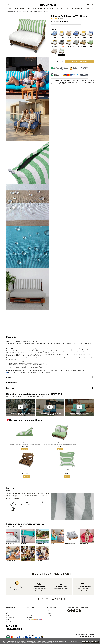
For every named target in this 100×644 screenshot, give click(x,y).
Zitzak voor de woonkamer (11, 564)
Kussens (24, 546)
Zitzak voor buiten (27, 565)
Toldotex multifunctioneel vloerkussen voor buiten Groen (60, 447)
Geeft (8, 622)
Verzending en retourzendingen (14, 612)
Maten (9, 379)
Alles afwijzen (94, 641)
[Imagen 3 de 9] (43, 538)
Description (12, 339)
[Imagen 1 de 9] (13, 538)
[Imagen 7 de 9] (13, 555)
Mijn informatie (51, 616)
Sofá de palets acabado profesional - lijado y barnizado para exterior (26, 475)
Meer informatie (17, 593)
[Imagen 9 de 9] (43, 555)
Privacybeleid (30, 618)
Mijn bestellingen (51, 614)
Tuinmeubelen (40, 546)
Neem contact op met (32, 614)
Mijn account (50, 612)
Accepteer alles (83, 641)
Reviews (60, 21)
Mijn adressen (51, 618)
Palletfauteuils (70, 546)
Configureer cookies (54, 642)
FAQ (7, 616)
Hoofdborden (10, 546)
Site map (8, 624)
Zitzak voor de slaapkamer (40, 564)
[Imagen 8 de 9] (28, 556)
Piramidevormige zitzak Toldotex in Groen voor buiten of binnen (25, 447)
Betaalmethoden (10, 620)
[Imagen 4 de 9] (57, 538)
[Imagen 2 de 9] (28, 538)
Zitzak (53, 546)
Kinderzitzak (84, 546)
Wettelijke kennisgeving (32, 616)
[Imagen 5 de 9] (72, 538)
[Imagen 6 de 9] (87, 538)
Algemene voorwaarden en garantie (15, 614)
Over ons (29, 612)
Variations (54, 31)
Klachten (8, 618)
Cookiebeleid (67, 641)
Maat (84, 28)
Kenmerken (12, 385)
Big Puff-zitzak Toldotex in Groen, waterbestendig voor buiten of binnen (67, 475)
